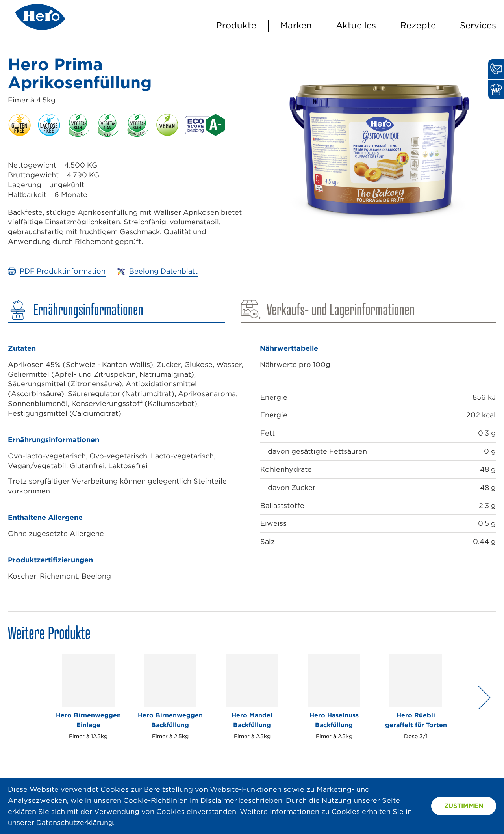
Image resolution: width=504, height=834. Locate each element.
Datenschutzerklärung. (75, 822)
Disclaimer (219, 800)
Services (478, 25)
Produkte (236, 25)
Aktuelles (356, 25)
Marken (296, 25)
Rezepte (418, 25)
